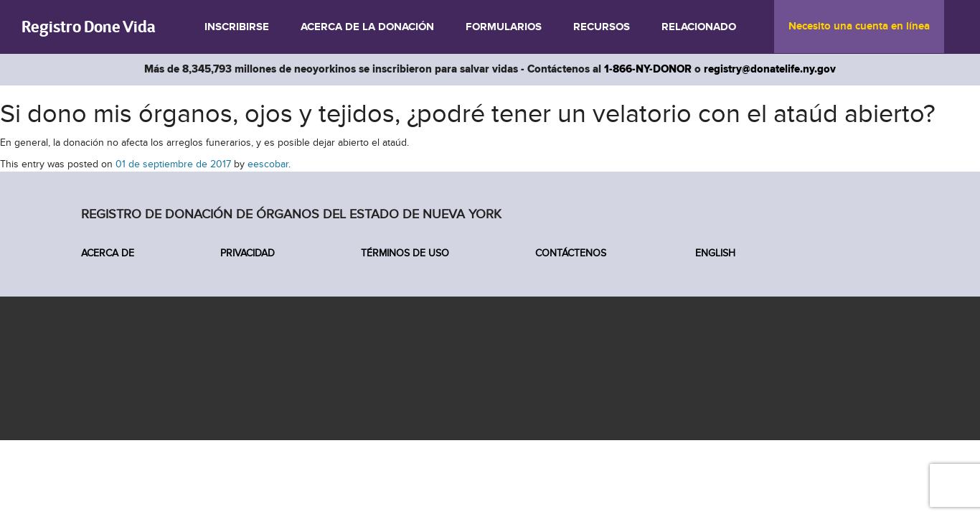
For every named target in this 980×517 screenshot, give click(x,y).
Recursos (602, 27)
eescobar (268, 164)
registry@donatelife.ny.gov (770, 69)
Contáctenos (571, 253)
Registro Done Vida (89, 26)
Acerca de (108, 253)
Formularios (504, 27)
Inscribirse (237, 27)
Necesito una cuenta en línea (859, 27)
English (714, 253)
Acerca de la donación (367, 27)
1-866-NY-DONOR (648, 69)
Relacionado (699, 27)
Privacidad (248, 253)
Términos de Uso (405, 253)
